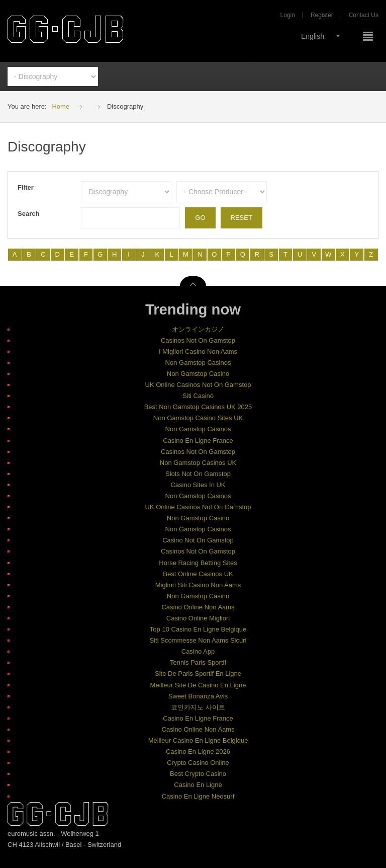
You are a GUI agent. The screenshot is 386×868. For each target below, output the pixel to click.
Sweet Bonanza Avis (198, 696)
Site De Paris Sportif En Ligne (198, 674)
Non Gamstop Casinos (198, 363)
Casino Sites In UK (198, 485)
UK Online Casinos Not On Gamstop (198, 385)
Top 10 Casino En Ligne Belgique (198, 629)
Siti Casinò (198, 396)
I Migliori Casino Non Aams (198, 351)
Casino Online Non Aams (198, 607)
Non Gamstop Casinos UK (198, 463)
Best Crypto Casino (198, 774)
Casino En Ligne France (198, 441)
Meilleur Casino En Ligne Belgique (198, 740)
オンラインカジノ (198, 329)
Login (288, 15)
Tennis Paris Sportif (198, 662)
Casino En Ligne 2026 (198, 752)
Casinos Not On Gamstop (198, 340)
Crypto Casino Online (198, 763)
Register (322, 15)
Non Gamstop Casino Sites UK (198, 418)
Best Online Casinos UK (198, 574)
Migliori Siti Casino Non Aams (198, 585)
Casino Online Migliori (198, 618)
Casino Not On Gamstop (198, 540)
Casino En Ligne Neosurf (198, 796)
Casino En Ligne (198, 785)
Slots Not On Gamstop (198, 474)
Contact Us (364, 15)
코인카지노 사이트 (198, 707)
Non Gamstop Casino (198, 374)
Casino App (198, 651)
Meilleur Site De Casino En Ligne (198, 685)
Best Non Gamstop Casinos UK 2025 (198, 407)
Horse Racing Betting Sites (198, 563)
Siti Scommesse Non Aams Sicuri (198, 640)
